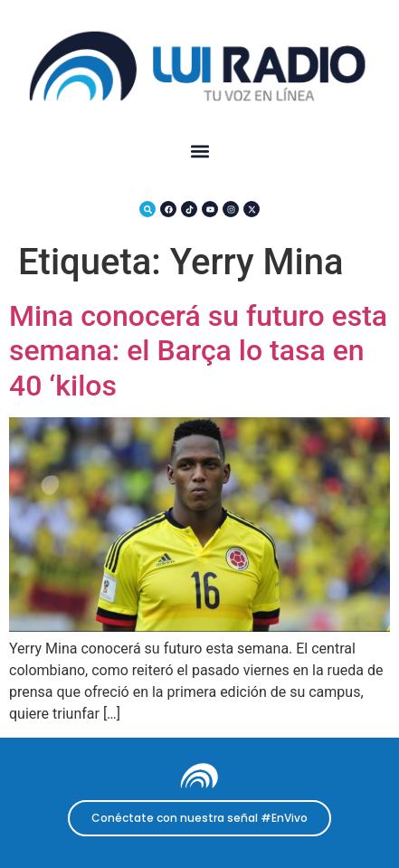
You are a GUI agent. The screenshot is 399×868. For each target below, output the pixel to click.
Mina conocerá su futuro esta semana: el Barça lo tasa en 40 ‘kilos (198, 351)
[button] (199, 152)
